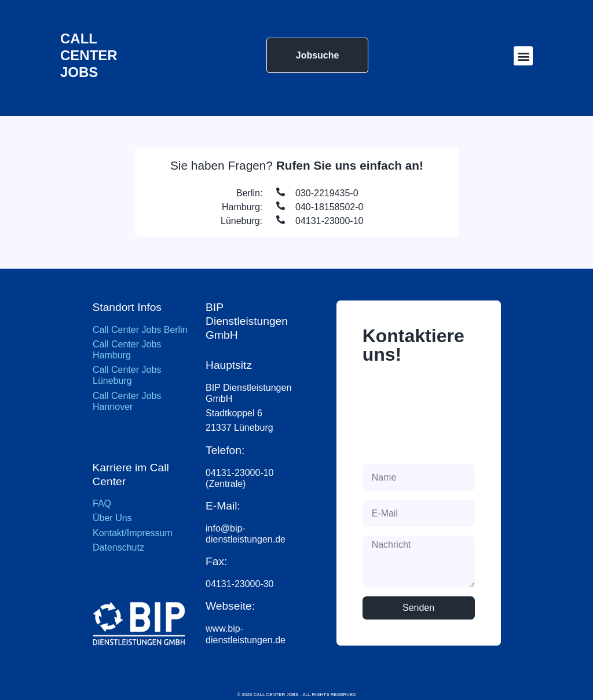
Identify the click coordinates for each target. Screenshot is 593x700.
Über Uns (112, 518)
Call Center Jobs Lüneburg (127, 375)
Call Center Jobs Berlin (140, 330)
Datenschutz (118, 547)
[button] (523, 56)
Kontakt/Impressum (133, 533)
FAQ (102, 503)
